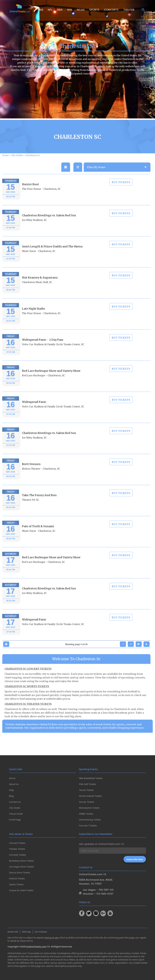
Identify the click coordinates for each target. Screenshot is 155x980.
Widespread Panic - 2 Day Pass (43, 348)
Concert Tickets (17, 843)
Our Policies (41, 932)
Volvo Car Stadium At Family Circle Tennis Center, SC (53, 353)
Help (11, 790)
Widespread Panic (34, 410)
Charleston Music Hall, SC (37, 290)
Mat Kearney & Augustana (40, 286)
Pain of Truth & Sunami (38, 534)
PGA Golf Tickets (87, 784)
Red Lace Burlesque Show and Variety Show (51, 379)
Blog (11, 796)
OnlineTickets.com (37, 947)
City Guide (15, 808)
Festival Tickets (17, 879)
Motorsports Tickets (89, 808)
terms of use (52, 938)
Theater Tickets (17, 849)
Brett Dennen (31, 472)
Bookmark (13, 932)
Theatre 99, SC (31, 508)
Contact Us (15, 802)
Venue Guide (16, 814)
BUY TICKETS (121, 190)
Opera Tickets (16, 884)
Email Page (15, 820)
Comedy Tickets (18, 855)
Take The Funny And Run (39, 503)
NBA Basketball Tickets (91, 778)
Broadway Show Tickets (21, 861)
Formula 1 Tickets (88, 826)
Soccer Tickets (87, 802)
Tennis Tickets (86, 790)
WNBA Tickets (86, 814)
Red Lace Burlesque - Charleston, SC (43, 384)
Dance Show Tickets (20, 873)
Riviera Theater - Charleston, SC (41, 477)
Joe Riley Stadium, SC (34, 228)
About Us (14, 784)
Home (12, 778)
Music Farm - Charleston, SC (39, 259)
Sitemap (26, 932)
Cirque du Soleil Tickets (21, 890)
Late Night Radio (33, 317)
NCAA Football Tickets (90, 796)
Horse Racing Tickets (90, 820)
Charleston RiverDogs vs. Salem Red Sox (49, 223)
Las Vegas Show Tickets (21, 867)
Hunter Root (30, 192)
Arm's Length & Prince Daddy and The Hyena (52, 255)
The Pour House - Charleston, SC (41, 197)
